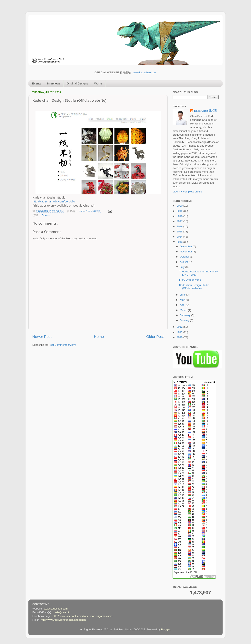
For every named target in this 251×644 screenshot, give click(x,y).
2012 (180, 327)
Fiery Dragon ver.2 (190, 280)
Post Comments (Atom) (62, 345)
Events (37, 83)
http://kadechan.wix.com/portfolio (54, 201)
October (185, 257)
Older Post (155, 337)
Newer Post (42, 337)
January (185, 320)
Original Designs (77, 83)
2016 (180, 226)
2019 (180, 211)
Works (98, 83)
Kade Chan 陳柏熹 (90, 211)
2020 (180, 206)
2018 (180, 216)
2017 (180, 221)
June (183, 295)
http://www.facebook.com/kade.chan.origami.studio (83, 616)
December (186, 246)
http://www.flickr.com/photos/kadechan (63, 620)
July (183, 267)
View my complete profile (187, 192)
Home (99, 337)
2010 (180, 337)
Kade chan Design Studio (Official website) (194, 287)
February (186, 315)
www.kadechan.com (145, 72)
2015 (180, 232)
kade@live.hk (61, 612)
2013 (180, 242)
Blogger (166, 629)
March (184, 310)
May (183, 300)
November (186, 252)
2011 (180, 332)
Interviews (54, 83)
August (184, 262)
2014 (180, 237)
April (183, 305)
